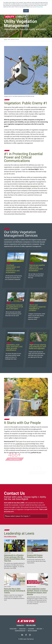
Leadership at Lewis (22, 444)
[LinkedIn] (22, 635)
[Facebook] (26, 635)
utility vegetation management (29, 186)
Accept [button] (26, 11)
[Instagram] (30, 635)
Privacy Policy (40, 7)
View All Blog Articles (10, 537)
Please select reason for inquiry (17, 516)
